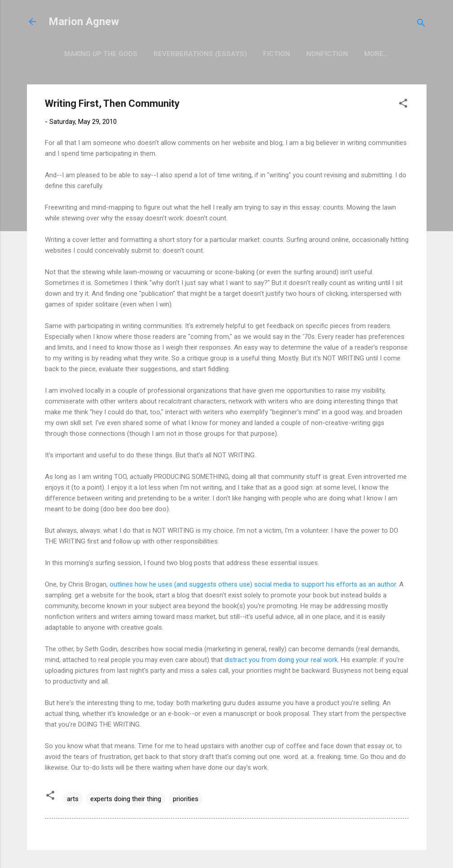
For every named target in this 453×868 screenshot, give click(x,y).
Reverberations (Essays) (200, 54)
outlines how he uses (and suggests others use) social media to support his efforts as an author (253, 584)
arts (73, 799)
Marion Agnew (84, 22)
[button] (403, 105)
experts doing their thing (126, 799)
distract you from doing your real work (281, 660)
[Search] (421, 24)
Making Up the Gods (101, 54)
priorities (186, 799)
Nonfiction (327, 54)
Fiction (277, 54)
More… (376, 54)
